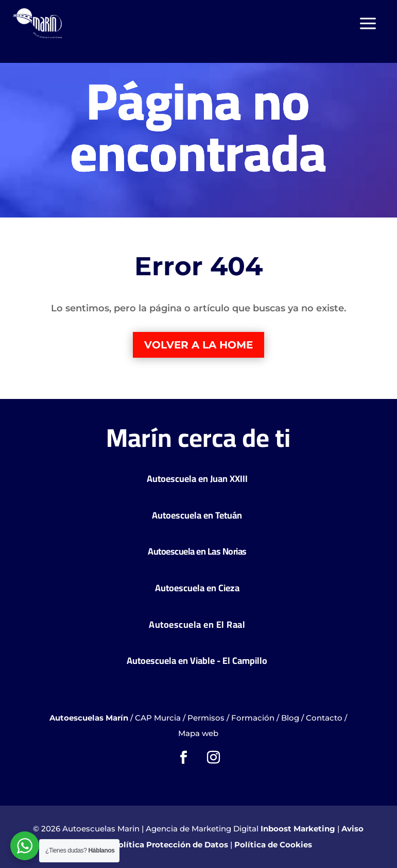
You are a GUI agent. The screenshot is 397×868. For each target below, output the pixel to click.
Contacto (324, 718)
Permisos (206, 718)
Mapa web (198, 733)
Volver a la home (198, 345)
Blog (290, 718)
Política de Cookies (273, 845)
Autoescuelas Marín (89, 718)
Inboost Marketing (298, 829)
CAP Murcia (158, 718)
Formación (253, 718)
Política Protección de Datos (170, 845)
